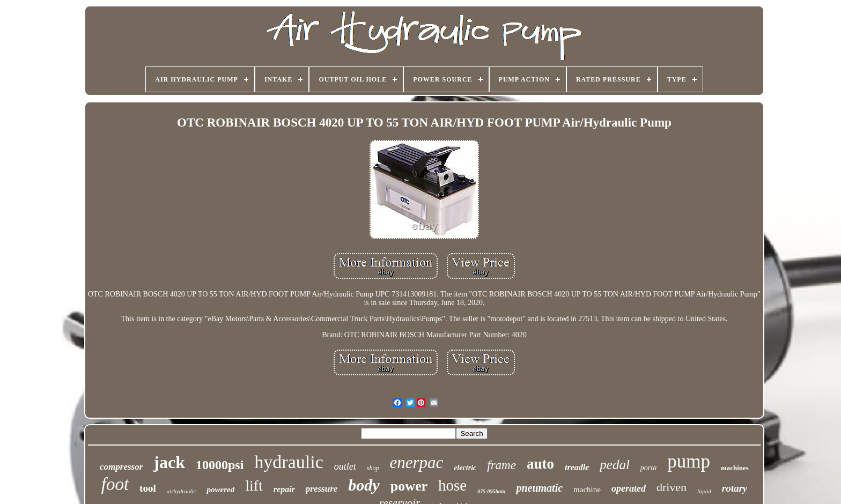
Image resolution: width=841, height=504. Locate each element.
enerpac (416, 462)
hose (452, 485)
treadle (577, 467)
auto (540, 464)
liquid (704, 491)
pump (689, 461)
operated (629, 488)
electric (465, 468)
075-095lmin (491, 491)
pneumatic (539, 488)
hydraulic (289, 462)
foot (115, 484)
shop (373, 468)
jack (169, 462)
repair (284, 489)
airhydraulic (182, 491)
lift (254, 486)
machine (587, 490)
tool (148, 488)
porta (648, 468)
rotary (735, 488)
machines (735, 468)
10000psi (220, 465)
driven (672, 487)
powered (220, 490)
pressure (322, 489)
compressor (121, 467)
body (364, 485)
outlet (345, 466)
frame (501, 465)
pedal (615, 465)
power (409, 486)
